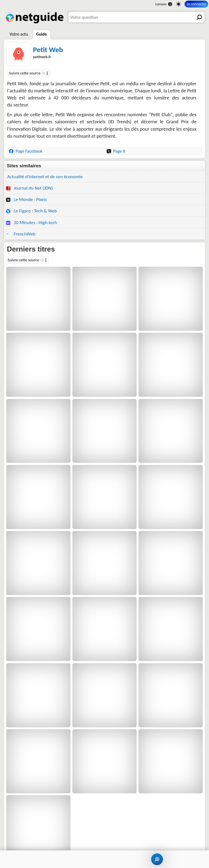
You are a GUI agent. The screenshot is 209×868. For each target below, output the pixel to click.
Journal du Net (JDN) (29, 188)
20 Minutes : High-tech (31, 223)
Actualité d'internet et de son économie (45, 177)
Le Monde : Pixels (26, 199)
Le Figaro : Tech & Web (31, 211)
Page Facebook (26, 151)
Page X (116, 151)
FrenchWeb (21, 234)
